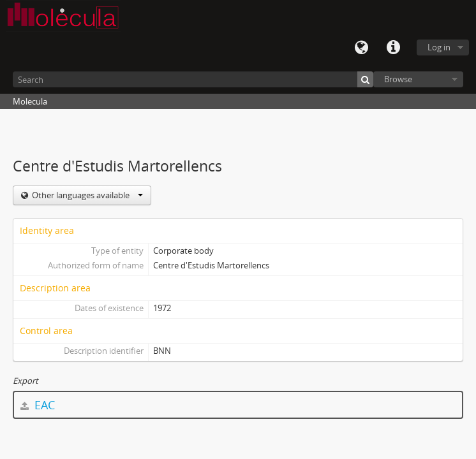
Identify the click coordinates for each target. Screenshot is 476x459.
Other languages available (86, 195)
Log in (439, 47)
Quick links (393, 48)
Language (361, 48)
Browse (398, 79)
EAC (38, 405)
